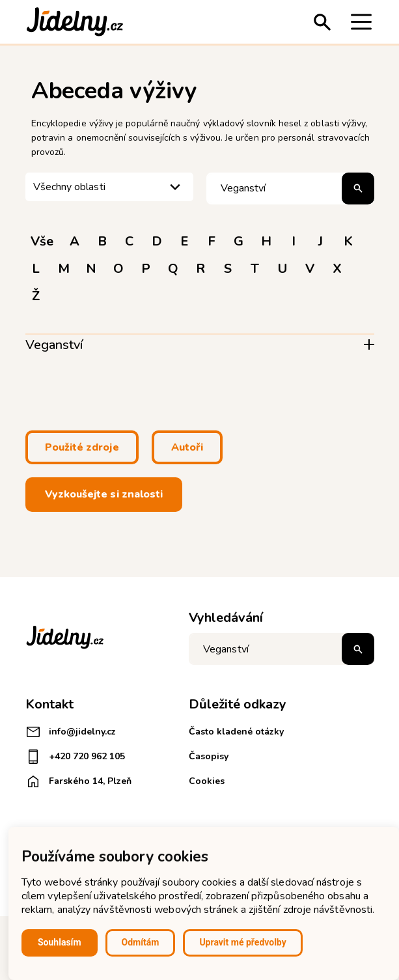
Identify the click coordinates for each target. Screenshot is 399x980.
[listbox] (109, 187)
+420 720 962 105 (75, 757)
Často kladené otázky (236, 732)
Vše (42, 241)
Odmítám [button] (141, 942)
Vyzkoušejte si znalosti (104, 494)
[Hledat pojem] (290, 189)
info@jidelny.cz (71, 732)
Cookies (207, 781)
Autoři (187, 447)
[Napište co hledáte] (281, 649)
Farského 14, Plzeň (78, 781)
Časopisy (209, 756)
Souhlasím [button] (60, 942)
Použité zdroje (82, 447)
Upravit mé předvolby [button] (242, 942)
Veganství (54, 345)
